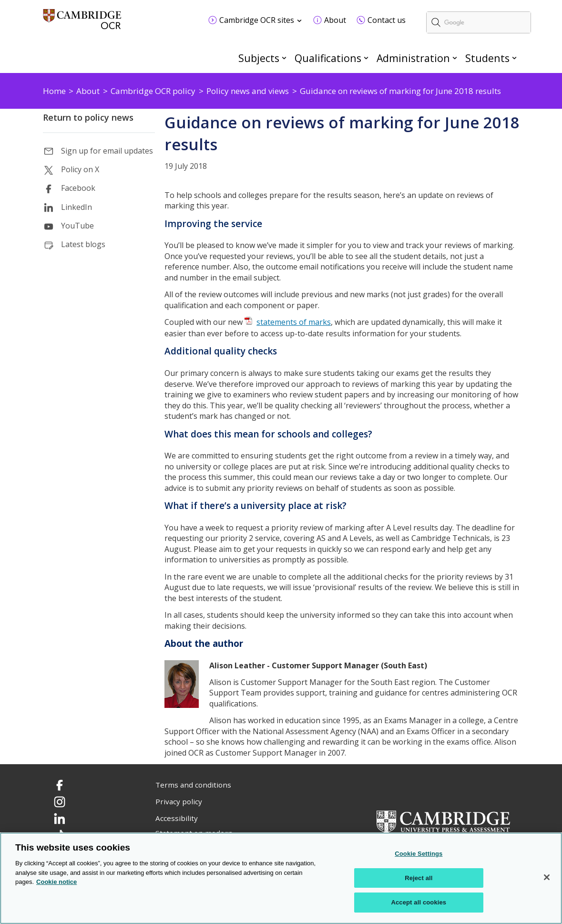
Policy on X (80, 169)
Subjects (259, 58)
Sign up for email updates (107, 151)
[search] (479, 22)
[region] (281, 878)
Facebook (78, 188)
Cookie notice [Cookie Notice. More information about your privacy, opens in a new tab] (56, 882)
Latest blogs (83, 244)
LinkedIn (77, 207)
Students (487, 58)
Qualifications (328, 58)
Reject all (419, 878)
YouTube (77, 226)
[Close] (547, 877)
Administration (413, 58)
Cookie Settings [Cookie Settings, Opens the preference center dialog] (419, 854)
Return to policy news (88, 117)
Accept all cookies (419, 902)
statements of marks (294, 322)
